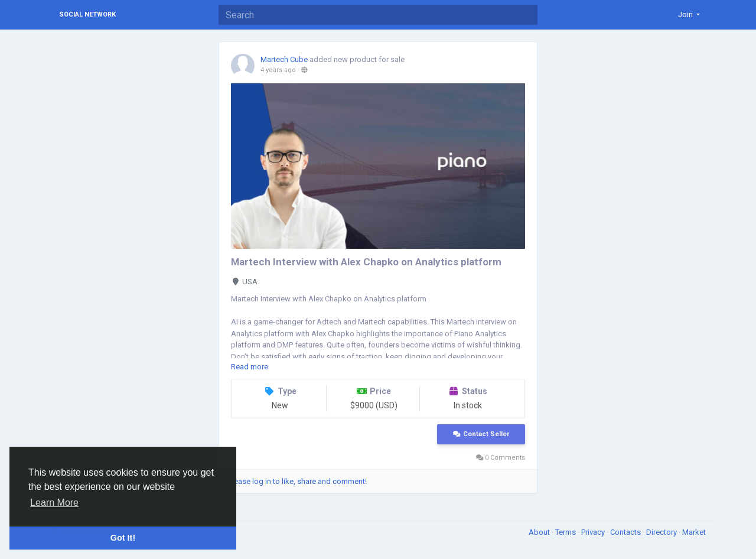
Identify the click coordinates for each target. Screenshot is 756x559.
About (540, 532)
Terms (566, 532)
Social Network (87, 14)
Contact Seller (481, 434)
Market (694, 532)
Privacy (594, 532)
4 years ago (278, 70)
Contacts (626, 532)
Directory (662, 532)
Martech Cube (284, 59)
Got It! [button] (123, 538)
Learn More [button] (54, 503)
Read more (250, 367)
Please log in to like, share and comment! (297, 481)
